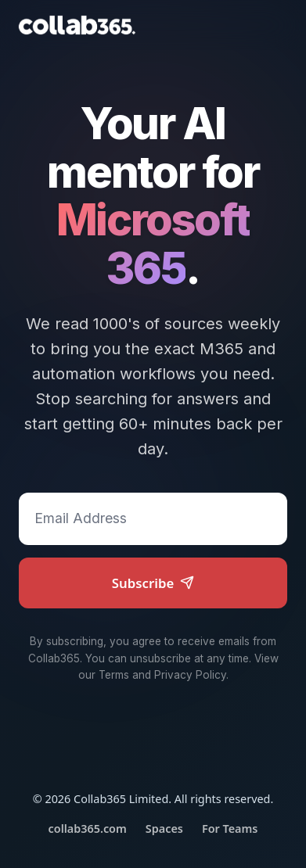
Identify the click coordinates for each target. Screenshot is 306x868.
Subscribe (153, 583)
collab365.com (88, 829)
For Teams (230, 829)
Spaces (164, 829)
